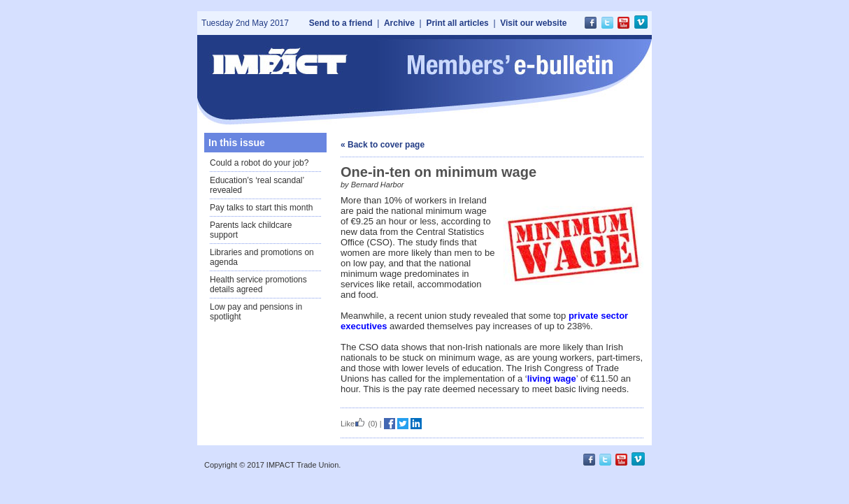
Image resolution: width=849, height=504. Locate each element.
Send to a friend (341, 23)
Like (353, 424)
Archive (399, 23)
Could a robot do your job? (259, 163)
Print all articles (457, 23)
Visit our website (533, 23)
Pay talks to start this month (261, 208)
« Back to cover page (383, 145)
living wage (552, 379)
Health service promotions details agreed (258, 285)
